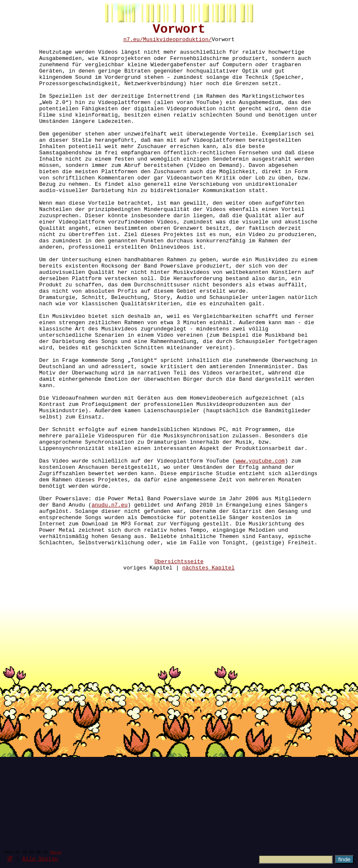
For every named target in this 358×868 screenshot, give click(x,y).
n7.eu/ (133, 43)
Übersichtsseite (179, 670)
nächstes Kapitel (208, 677)
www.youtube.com (260, 549)
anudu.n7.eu (110, 602)
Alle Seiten (40, 858)
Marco (56, 852)
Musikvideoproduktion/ (178, 43)
